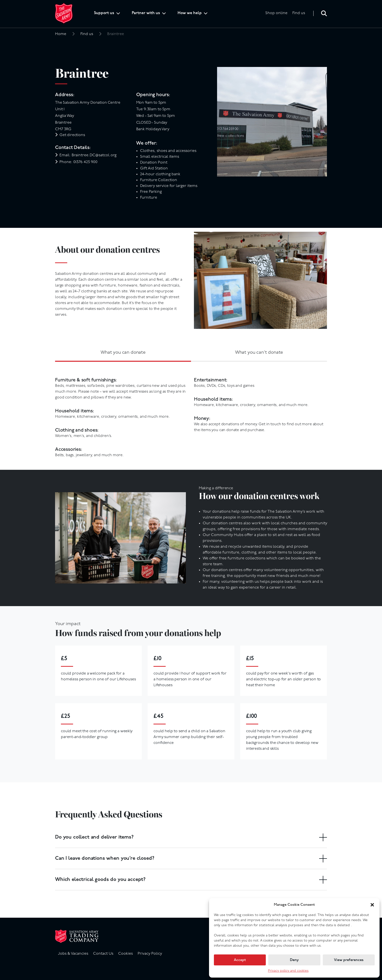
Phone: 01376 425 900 (78, 162)
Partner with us (146, 13)
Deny (294, 960)
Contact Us (103, 954)
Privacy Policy (150, 954)
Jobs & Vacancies (73, 954)
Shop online (276, 13)
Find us (299, 13)
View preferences (349, 960)
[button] (372, 905)
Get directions (72, 135)
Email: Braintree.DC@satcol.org (88, 155)
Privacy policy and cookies (288, 971)
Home (61, 34)
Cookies (125, 954)
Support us (104, 13)
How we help (190, 13)
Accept (240, 960)
